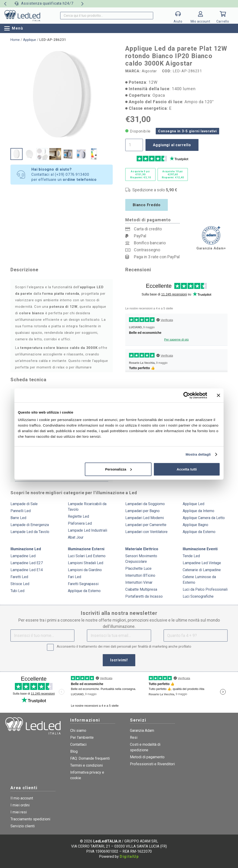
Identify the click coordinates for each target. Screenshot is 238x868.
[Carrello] (223, 16)
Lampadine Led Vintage (202, 563)
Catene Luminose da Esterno (199, 580)
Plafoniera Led (80, 523)
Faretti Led (19, 577)
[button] (14, 28)
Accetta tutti (187, 469)
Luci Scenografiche (198, 596)
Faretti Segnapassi (83, 584)
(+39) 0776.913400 (72, 174)
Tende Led (191, 556)
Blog (74, 751)
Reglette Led (78, 516)
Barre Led (18, 518)
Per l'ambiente (82, 737)
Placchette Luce (138, 568)
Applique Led (193, 504)
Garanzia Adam (142, 731)
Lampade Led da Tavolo (30, 532)
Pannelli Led (21, 511)
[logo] (22, 16)
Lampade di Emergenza (30, 525)
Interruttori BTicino (140, 575)
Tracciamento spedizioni (30, 819)
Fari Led (74, 577)
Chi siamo (78, 731)
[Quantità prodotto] (134, 145)
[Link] (200, 17)
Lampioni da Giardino (85, 570)
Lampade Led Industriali (88, 530)
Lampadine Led (23, 556)
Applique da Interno (198, 511)
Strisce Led (20, 584)
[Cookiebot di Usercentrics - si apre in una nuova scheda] (187, 395)
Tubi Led (17, 591)
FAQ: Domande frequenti (90, 758)
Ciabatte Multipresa (141, 589)
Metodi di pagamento (147, 757)
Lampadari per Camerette (146, 525)
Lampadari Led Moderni (145, 518)
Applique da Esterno (199, 532)
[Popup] (178, 16)
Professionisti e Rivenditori (152, 764)
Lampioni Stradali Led (86, 563)
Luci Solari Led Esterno (87, 556)
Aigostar (149, 71)
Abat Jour (76, 537)
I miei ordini (20, 805)
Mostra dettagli (198, 454)
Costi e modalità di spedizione (145, 747)
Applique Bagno (195, 525)
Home (15, 40)
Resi (134, 737)
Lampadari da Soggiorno (145, 504)
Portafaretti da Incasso (144, 596)
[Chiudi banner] (218, 395)
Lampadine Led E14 (27, 570)
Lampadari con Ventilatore (146, 532)
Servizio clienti (23, 826)
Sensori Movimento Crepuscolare (141, 559)
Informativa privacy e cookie (87, 775)
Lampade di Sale (24, 504)
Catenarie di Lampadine (202, 570)
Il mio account (22, 798)
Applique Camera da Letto (204, 518)
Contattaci (78, 744)
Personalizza (118, 469)
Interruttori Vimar (139, 582)
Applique (30, 40)
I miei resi (19, 812)
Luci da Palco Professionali (205, 589)
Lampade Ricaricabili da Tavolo (87, 507)
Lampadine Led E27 (27, 563)
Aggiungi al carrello (172, 145)
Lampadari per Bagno (142, 511)
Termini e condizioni (86, 765)
